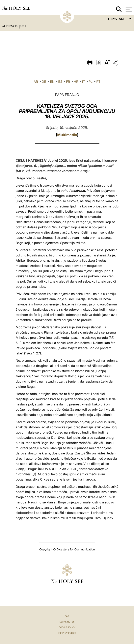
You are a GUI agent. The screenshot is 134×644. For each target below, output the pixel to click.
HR (76, 82)
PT (98, 82)
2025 (23, 26)
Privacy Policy (67, 633)
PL (91, 82)
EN (52, 82)
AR (36, 82)
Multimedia (67, 135)
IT (83, 82)
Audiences (10, 26)
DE (44, 82)
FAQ (67, 616)
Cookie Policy (67, 627)
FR (68, 82)
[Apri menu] (128, 9)
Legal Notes (67, 622)
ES (60, 82)
